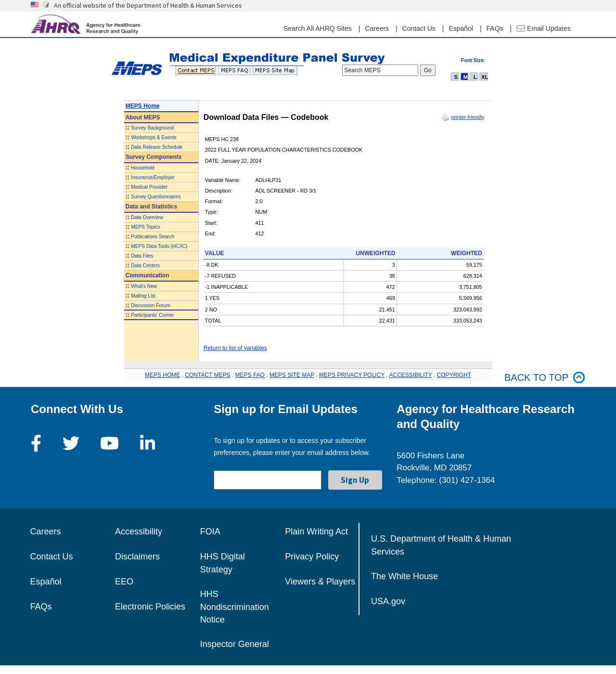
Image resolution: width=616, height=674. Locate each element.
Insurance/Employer (153, 177)
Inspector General (235, 644)
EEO (124, 582)
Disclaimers (137, 557)
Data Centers (145, 266)
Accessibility (139, 531)
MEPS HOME (162, 375)
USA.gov (388, 601)
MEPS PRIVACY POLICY (352, 375)
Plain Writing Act (316, 531)
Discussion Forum (151, 305)
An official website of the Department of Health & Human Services (148, 5)
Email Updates (544, 28)
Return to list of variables (235, 348)
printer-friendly (468, 117)
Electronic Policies (150, 607)
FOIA (210, 531)
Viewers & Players (320, 582)
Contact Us (419, 28)
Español (461, 28)
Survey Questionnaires (156, 197)
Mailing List (143, 296)
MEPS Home (143, 106)
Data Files (142, 256)
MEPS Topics (145, 227)
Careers (377, 28)
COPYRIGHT (454, 375)
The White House (404, 576)
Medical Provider (149, 187)
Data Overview (147, 217)
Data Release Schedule (157, 147)
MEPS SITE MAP (292, 375)
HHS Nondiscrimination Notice (235, 607)
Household (143, 168)
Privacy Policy (312, 557)
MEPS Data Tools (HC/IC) (159, 246)
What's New (144, 286)
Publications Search (153, 237)
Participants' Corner (152, 315)
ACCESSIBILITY (411, 375)
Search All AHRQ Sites (318, 28)
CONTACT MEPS (207, 375)
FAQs (495, 28)
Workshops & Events (154, 137)
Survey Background (152, 128)
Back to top (545, 378)
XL (485, 77)
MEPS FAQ (250, 375)
